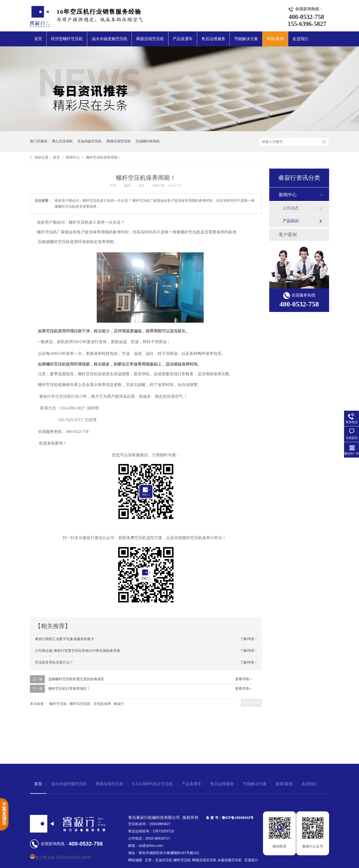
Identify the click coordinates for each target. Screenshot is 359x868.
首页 (38, 39)
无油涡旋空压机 (90, 141)
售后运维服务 (213, 39)
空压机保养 (102, 704)
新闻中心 (73, 157)
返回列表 (251, 703)
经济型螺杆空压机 (67, 39)
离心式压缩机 (62, 141)
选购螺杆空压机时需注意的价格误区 (76, 679)
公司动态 (291, 208)
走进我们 (300, 39)
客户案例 (288, 235)
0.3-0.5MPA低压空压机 (152, 784)
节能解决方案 (246, 39)
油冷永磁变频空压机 (109, 39)
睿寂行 (119, 704)
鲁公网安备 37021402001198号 (60, 857)
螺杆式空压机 (80, 704)
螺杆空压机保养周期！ (103, 157)
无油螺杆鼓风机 (148, 141)
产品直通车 (183, 39)
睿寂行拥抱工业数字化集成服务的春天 (65, 639)
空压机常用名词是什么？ (54, 662)
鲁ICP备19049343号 (238, 818)
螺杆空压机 (58, 704)
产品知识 (291, 221)
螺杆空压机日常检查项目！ (69, 689)
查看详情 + (243, 679)
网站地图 (135, 860)
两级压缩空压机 (150, 39)
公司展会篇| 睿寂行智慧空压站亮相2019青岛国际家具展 (78, 651)
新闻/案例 (275, 39)
